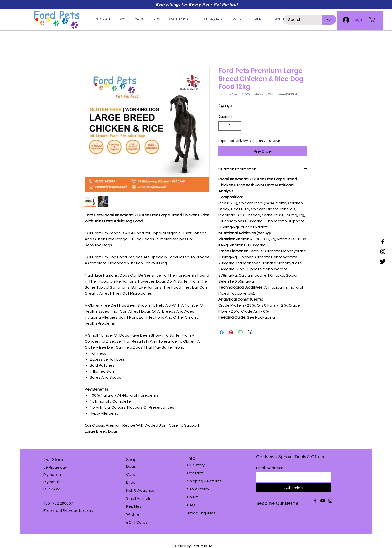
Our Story (196, 465)
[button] (375, 20)
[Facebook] (383, 242)
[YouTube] (323, 501)
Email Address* (270, 468)
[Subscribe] (294, 488)
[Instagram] (383, 252)
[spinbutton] (230, 126)
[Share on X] (250, 332)
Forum (193, 497)
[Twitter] (383, 261)
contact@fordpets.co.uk (70, 511)
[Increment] (238, 126)
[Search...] (300, 20)
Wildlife (133, 514)
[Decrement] (222, 126)
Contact (195, 473)
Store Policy (198, 489)
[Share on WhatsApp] (241, 332)
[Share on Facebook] (222, 332)
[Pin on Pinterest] (231, 332)
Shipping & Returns (204, 481)
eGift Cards (137, 522)
